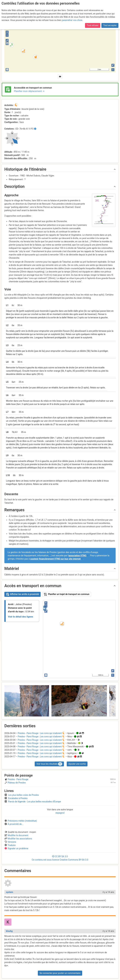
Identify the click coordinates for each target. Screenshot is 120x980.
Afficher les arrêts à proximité (23, 594)
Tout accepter (110, 6)
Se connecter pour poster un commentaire (60, 973)
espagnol (60, 813)
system (10, 892)
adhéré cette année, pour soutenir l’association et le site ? (40, 10)
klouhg (9, 931)
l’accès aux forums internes (22, 14)
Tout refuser (93, 6)
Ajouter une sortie (77, 764)
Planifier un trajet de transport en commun (67, 594)
